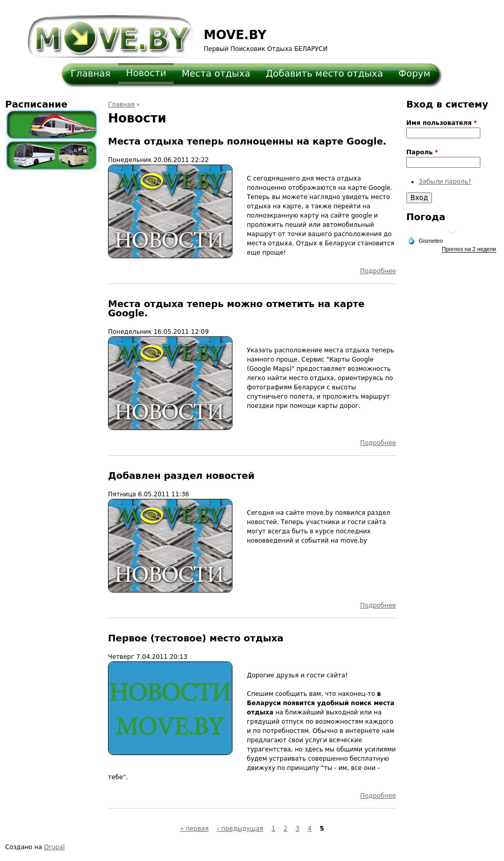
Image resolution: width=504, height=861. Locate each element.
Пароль (422, 152)
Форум (415, 73)
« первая (194, 829)
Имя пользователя (442, 123)
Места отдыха (216, 73)
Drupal (55, 847)
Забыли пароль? (445, 182)
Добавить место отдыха (325, 73)
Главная (91, 73)
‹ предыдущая (240, 829)
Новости (146, 73)
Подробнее (378, 271)
